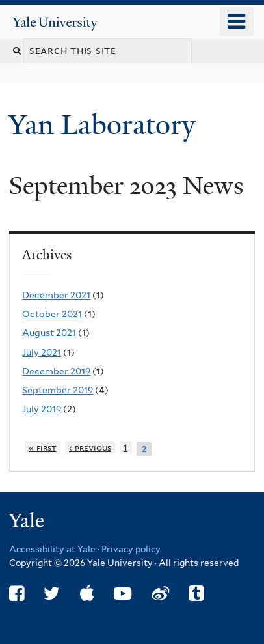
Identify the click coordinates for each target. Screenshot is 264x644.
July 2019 (42, 409)
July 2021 (42, 352)
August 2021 (49, 333)
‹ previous (90, 448)
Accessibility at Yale (52, 549)
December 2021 (56, 295)
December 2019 (56, 371)
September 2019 (58, 390)
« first (43, 448)
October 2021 (52, 314)
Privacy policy (131, 549)
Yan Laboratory (105, 125)
